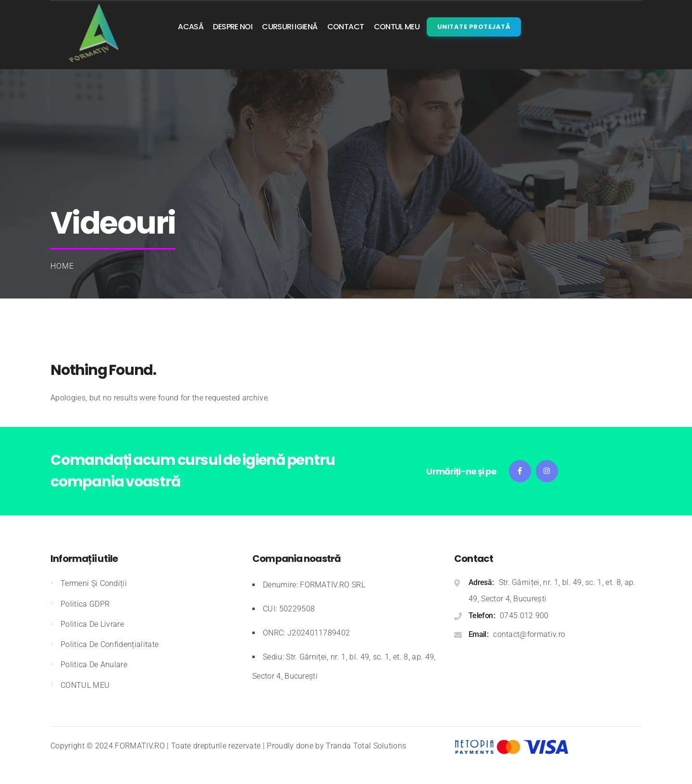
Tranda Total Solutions (366, 746)
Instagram (547, 471)
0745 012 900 (524, 616)
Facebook (520, 471)
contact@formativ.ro (529, 634)
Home (62, 266)
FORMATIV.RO (140, 746)
